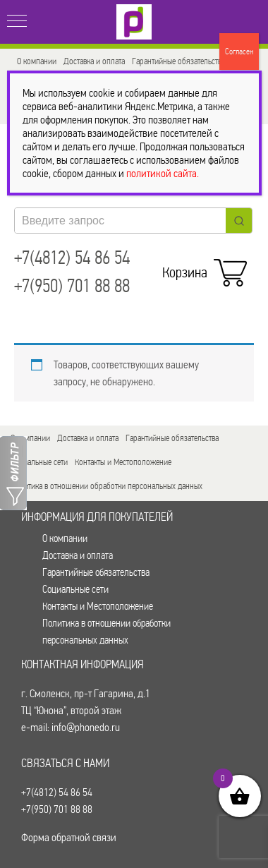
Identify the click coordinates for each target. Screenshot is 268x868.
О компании (37, 61)
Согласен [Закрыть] (239, 52)
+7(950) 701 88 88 (72, 286)
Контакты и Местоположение (123, 462)
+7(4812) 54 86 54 (72, 258)
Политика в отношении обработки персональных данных (106, 486)
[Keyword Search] (120, 221)
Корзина (201, 269)
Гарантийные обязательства (178, 61)
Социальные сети (39, 462)
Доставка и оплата (94, 61)
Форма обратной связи (69, 837)
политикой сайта (162, 173)
